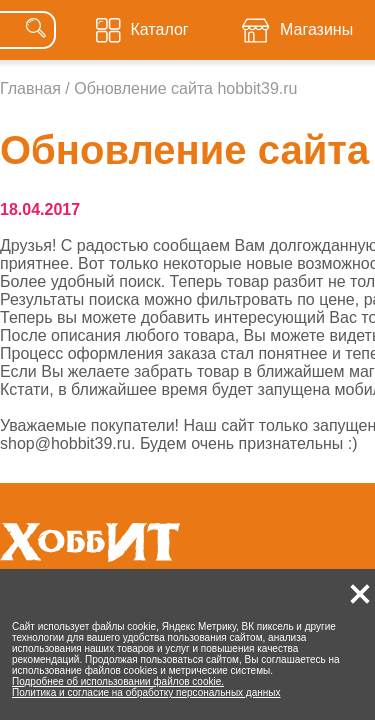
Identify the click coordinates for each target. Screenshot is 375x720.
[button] (360, 594)
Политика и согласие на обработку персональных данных (146, 692)
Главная (30, 88)
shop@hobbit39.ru (65, 443)
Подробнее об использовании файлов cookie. (118, 681)
